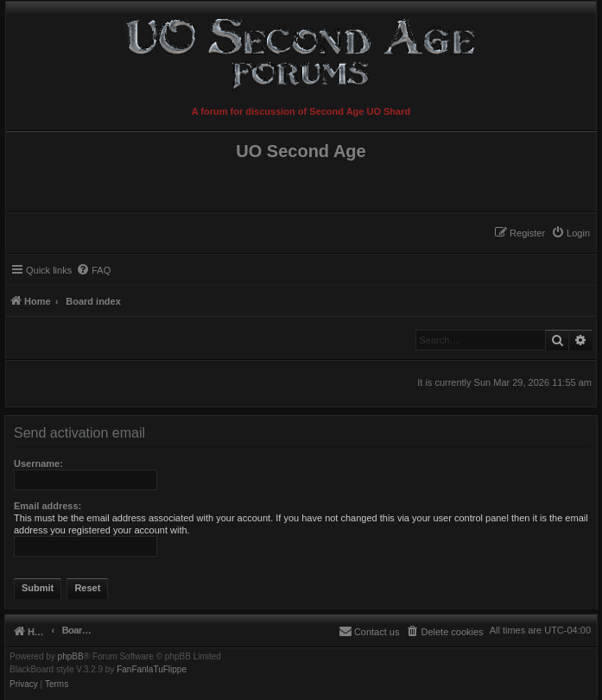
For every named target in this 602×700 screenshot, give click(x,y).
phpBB (71, 657)
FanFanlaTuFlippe (152, 670)
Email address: (48, 506)
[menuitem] (570, 233)
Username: (38, 464)
